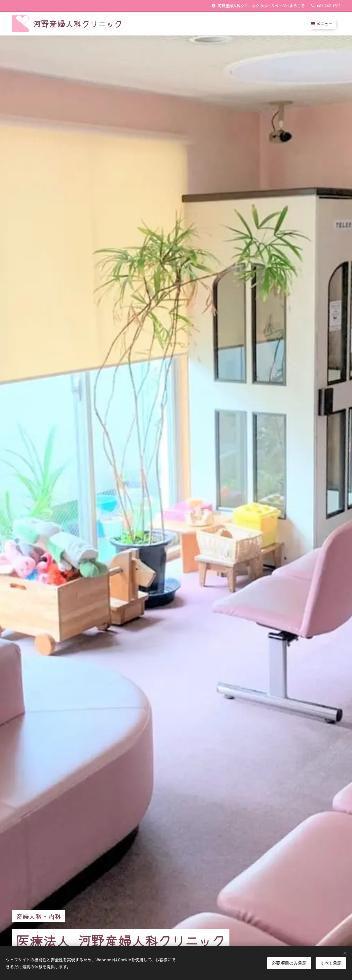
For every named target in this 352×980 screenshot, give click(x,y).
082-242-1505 (329, 6)
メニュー (322, 24)
